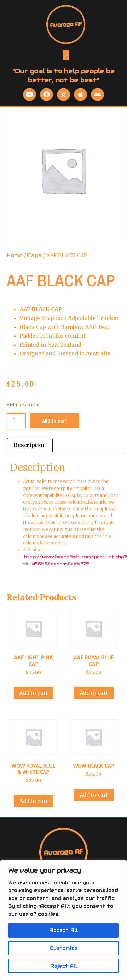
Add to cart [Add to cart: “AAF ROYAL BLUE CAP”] (94, 693)
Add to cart (54, 421)
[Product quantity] (16, 421)
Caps (34, 256)
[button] (66, 55)
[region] (63, 920)
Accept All (63, 930)
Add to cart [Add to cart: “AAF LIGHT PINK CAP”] (34, 693)
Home (15, 256)
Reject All (64, 966)
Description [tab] (30, 445)
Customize (64, 948)
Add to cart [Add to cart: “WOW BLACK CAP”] (94, 795)
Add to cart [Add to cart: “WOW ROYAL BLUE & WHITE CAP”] (34, 801)
